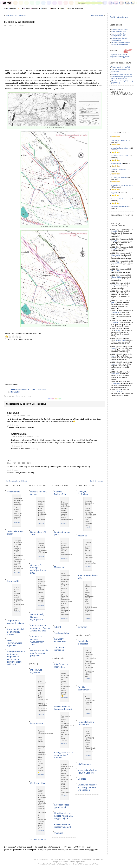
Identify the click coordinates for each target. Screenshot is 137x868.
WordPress (50, 864)
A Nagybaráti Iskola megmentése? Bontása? (16, 632)
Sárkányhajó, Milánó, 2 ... (120, 140)
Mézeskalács (37, 723)
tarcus (114, 348)
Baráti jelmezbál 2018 (119, 32)
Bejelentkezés (44, 859)
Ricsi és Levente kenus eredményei (63, 708)
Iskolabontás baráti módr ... (121, 156)
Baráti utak (15, 392)
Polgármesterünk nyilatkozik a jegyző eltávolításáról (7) (122, 78)
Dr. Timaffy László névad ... (121, 199)
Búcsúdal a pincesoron (83, 642)
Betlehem (82, 627)
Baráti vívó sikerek (97, 16)
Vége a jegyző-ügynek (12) (121, 67)
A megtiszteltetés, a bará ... (121, 148)
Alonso (118, 330)
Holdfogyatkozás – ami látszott (16, 16)
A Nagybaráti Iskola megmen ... (122, 185)
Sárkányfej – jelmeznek (60, 649)
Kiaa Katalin (116, 255)
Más (62, 8)
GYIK (36, 859)
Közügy (54, 8)
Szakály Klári (116, 263)
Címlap (5, 8)
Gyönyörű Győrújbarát (76, 8)
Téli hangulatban (62, 633)
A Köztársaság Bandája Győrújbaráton (37, 617)
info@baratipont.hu (88, 859)
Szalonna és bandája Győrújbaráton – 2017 (38, 569)
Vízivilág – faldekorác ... (120, 170)
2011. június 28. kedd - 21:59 (19, 463)
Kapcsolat (99, 859)
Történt (44, 8)
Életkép (35, 8)
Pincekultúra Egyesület (36, 671)
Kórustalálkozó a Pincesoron (86, 723)
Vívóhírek (59, 833)
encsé (113, 364)
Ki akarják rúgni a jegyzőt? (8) (122, 74)
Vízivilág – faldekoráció (60, 493)
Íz (20, 8)
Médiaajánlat (76, 859)
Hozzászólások (130, 3)
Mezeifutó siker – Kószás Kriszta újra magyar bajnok (63, 816)
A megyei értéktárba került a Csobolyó (87, 772)
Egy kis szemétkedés (84, 688)
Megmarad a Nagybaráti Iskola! (15, 622)
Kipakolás (83, 536)
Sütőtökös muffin (38, 839)
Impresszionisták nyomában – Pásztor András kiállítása (40, 628)
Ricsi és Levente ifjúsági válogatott (62, 826)
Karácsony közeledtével (60, 640)
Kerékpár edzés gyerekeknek (62, 806)
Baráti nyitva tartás (119, 17)
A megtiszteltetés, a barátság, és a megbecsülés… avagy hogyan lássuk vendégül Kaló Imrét (16, 658)
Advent (57, 627)
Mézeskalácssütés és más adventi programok (39, 653)
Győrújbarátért (13, 581)
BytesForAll (77, 864)
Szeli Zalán (115, 322)
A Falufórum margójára (119, 177)
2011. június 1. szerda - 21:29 (20, 415)
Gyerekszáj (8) (116, 72)
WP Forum (96, 864)
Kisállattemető (13, 492)
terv (29, 396)
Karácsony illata (38, 783)
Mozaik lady (60, 567)
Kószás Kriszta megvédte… (61, 665)
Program (13, 8)
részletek (17, 523)
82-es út (22, 396)
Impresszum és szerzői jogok (61, 859)
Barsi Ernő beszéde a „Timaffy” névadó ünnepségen (87, 787)
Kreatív (27, 8)
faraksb (114, 293)
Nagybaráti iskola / (120, 56)
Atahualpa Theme (64, 864)
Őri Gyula (119, 392)
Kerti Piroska (116, 285)
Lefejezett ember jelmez (120, 207)
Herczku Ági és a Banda (120, 29)
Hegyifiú (114, 231)
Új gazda (82, 779)
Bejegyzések (116, 3)
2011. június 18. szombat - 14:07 (25, 437)
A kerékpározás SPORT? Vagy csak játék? (29, 389)
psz (113, 303)
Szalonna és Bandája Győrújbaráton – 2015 (38, 640)
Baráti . (8, 3)
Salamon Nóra (116, 313)
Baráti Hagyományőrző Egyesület (14, 643)
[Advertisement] (55, 48)
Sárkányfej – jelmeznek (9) (121, 69)
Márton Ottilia (116, 271)
